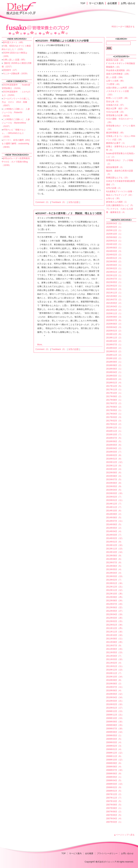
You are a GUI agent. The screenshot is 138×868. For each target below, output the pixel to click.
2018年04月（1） (114, 372)
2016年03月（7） (114, 452)
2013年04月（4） (114, 573)
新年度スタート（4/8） (14, 42)
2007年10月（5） (114, 801)
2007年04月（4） (114, 819)
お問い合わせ (128, 3)
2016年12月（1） (114, 428)
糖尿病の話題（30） (115, 60)
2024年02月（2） (114, 255)
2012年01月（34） (115, 625)
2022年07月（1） (114, 279)
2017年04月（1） (114, 414)
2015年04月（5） (114, 490)
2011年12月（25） (115, 628)
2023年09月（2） (114, 262)
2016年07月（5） (114, 438)
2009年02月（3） (114, 746)
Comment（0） (43, 202)
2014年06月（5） (114, 524)
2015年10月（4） (114, 469)
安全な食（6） (113, 102)
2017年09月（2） (114, 396)
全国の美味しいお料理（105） (120, 88)
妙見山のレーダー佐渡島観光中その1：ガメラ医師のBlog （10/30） (16, 162)
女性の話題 (73, 202)
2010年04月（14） (115, 697)
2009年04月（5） (114, 739)
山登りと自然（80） (115, 81)
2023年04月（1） (114, 265)
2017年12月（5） (114, 386)
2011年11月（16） (115, 632)
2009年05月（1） (114, 735)
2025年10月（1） (114, 234)
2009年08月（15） (115, 725)
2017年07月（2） (114, 403)
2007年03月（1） (114, 822)
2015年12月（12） (115, 462)
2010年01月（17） (115, 708)
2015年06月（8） (114, 483)
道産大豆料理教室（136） (118, 74)
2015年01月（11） (115, 500)
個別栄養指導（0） (115, 167)
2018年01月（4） (114, 383)
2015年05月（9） (114, 486)
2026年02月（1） (114, 227)
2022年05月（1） (114, 282)
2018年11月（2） (114, 355)
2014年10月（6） (114, 511)
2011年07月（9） (114, 646)
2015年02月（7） (114, 497)
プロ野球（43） (113, 84)
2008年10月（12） (115, 760)
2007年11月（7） (114, 798)
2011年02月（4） (114, 663)
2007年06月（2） (114, 812)
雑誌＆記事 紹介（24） (118, 108)
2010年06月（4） (114, 691)
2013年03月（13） (115, 576)
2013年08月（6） (114, 559)
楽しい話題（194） (115, 77)
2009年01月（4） (114, 749)
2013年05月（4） (114, 569)
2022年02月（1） (114, 286)
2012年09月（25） (115, 597)
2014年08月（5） (114, 518)
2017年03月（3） (114, 417)
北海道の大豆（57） (115, 105)
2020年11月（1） (114, 313)
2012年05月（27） (115, 611)
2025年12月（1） (114, 230)
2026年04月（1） (114, 223)
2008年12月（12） (115, 753)
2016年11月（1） (114, 431)
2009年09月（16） (115, 722)
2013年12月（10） (115, 545)
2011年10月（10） (115, 635)
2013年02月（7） (114, 580)
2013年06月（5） (114, 566)
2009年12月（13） (115, 711)
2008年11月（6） (114, 756)
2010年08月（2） (114, 684)
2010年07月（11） (115, 687)
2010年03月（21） (115, 701)
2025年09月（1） (114, 237)
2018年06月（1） (114, 369)
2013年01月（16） (115, 583)
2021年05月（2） (114, 303)
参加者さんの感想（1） (117, 202)
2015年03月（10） (115, 493)
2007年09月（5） (114, 805)
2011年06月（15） (115, 649)
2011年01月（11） (115, 666)
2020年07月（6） (114, 320)
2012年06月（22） (115, 607)
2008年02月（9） (114, 787)
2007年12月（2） (114, 794)
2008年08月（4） (114, 767)
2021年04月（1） (114, 307)
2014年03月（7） (114, 535)
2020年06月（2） (114, 324)
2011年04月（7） (114, 656)
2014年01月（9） (114, 542)
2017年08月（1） (114, 400)
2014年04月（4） (114, 531)
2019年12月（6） (114, 334)
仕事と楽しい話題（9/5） (15, 60)
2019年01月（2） (114, 351)
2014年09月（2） (114, 514)
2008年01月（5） (114, 791)
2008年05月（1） (114, 777)
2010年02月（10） (115, 704)
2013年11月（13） (115, 549)
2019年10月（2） (114, 341)
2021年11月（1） (114, 293)
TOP (83, 3)
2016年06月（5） (114, 441)
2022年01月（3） (114, 289)
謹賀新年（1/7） (11, 70)
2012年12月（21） (115, 587)
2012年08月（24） (115, 601)
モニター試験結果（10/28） (16, 74)
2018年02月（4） (114, 379)
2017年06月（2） (114, 407)
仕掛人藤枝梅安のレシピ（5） (120, 205)
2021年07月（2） (114, 300)
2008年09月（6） (114, 763)
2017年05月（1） (114, 410)
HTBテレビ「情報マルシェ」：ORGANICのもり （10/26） (14, 133)
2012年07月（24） (115, 604)
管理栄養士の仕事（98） (118, 115)
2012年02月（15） (115, 621)
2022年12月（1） (114, 275)
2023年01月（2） (114, 272)
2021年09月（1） (114, 296)
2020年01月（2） (114, 331)
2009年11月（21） (115, 715)
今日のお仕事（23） (115, 112)
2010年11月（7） (114, 673)
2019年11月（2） (114, 338)
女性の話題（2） (114, 188)
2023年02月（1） (114, 268)
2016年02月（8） (114, 455)
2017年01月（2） (114, 424)
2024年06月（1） (114, 248)
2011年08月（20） (115, 642)
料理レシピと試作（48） (118, 98)
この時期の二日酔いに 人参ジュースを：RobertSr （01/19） (16, 112)
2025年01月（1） (114, 241)
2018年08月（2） (114, 365)
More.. (40, 345)
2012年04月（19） (115, 614)
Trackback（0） (59, 202)
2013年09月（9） (114, 556)
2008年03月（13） (115, 784)
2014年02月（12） (115, 538)
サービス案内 (96, 3)
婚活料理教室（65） (115, 133)
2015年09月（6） (114, 473)
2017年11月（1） (114, 390)
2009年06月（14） (115, 732)
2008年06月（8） (114, 774)
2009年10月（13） (115, 718)
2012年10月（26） (115, 594)
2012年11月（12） (115, 590)
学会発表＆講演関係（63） (119, 70)
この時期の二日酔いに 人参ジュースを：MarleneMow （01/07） (16, 123)
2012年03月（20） (115, 618)
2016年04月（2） (114, 448)
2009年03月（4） (114, 742)
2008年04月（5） (114, 780)
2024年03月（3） (114, 251)
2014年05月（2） (114, 528)
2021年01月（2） (114, 310)
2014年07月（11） (115, 521)
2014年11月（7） (114, 507)
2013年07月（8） (114, 563)
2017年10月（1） (114, 393)
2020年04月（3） (114, 327)
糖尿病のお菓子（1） (116, 143)
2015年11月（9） (114, 466)
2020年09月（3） (114, 317)
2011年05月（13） (115, 652)
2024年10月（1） (114, 244)
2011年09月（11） (115, 639)
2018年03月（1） (114, 376)
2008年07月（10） (115, 770)
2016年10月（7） (114, 435)
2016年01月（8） (114, 459)
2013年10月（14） (115, 552)
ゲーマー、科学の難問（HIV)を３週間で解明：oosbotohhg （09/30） (16, 144)
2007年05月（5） (114, 815)
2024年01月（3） (114, 258)
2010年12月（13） (115, 670)
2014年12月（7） (114, 504)
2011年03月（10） (115, 659)
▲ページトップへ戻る (124, 835)
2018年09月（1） (114, 362)
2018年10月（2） (114, 358)
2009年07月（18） (115, 729)
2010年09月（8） (114, 680)
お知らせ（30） (113, 198)
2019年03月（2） (114, 348)
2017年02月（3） (114, 421)
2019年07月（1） (114, 345)
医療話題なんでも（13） (118, 178)
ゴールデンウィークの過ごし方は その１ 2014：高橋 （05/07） (16, 102)
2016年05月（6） (114, 445)
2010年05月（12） (115, 694)
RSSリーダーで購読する (123, 27)
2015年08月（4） (114, 476)
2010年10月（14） (115, 677)
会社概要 (112, 3)
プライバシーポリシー (107, 853)
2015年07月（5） (114, 479)
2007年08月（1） (114, 808)
